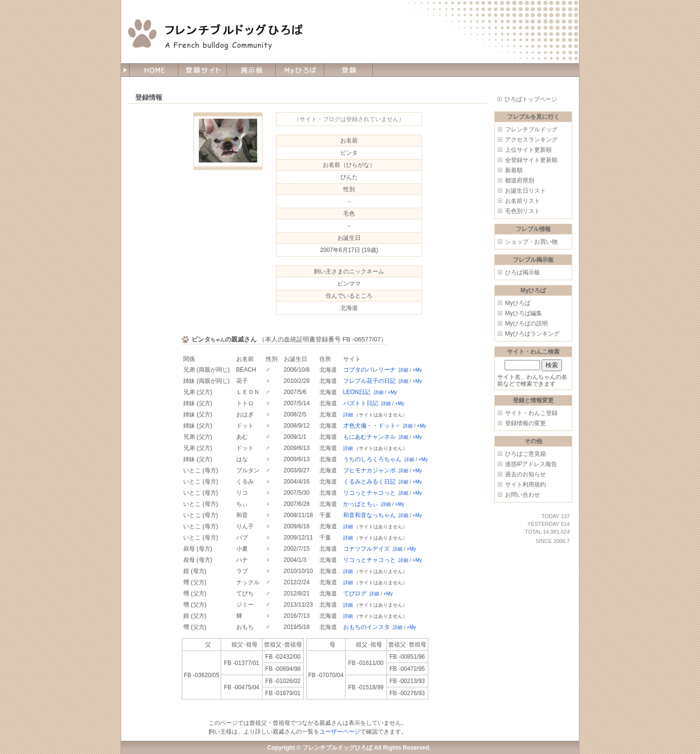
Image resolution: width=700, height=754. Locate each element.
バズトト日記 (361, 403)
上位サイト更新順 (528, 150)
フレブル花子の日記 (369, 381)
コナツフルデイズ (367, 549)
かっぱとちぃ (361, 504)
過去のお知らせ (525, 474)
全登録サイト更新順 (531, 160)
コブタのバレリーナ (369, 370)
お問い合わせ (523, 495)
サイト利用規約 (525, 485)
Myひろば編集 (524, 313)
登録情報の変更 (525, 423)
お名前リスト (523, 201)
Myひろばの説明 (526, 323)
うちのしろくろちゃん (372, 459)
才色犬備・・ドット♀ (372, 426)
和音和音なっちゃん (369, 515)
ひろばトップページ (531, 99)
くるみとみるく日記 (369, 482)
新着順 (514, 170)
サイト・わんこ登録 (531, 413)
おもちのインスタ (367, 627)
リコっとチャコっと (369, 493)
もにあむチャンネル (369, 437)
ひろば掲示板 (523, 272)
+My (417, 370)
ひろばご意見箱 (525, 454)
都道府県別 (520, 180)
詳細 (403, 370)
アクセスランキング (531, 140)
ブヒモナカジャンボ (369, 470)
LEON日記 (357, 392)
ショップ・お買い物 (531, 242)
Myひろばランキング (532, 334)
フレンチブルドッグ (531, 129)
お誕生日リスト (525, 191)
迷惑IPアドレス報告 (531, 464)
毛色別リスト (523, 211)
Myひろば (518, 303)
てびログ (355, 593)
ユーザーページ (340, 732)
